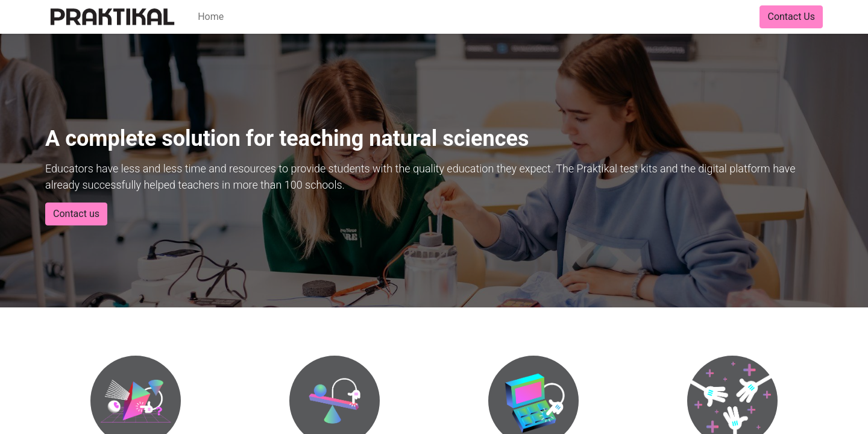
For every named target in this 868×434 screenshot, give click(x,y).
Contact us (76, 214)
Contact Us (791, 17)
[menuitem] (211, 17)
